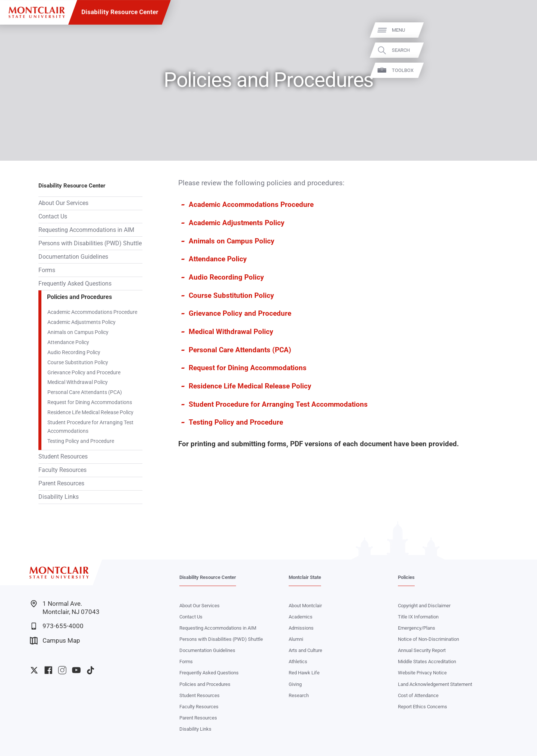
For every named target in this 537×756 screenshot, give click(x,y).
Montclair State (305, 577)
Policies (406, 577)
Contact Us (53, 216)
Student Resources (63, 456)
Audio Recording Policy (74, 352)
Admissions (301, 628)
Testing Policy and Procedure (81, 441)
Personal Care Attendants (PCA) (85, 392)
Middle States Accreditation (427, 661)
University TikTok (90, 670)
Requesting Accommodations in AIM (86, 230)
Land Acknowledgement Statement (435, 684)
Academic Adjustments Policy (81, 322)
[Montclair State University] (37, 12)
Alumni (296, 639)
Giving (295, 684)
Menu (518, 30)
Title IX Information (418, 617)
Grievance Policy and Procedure (84, 372)
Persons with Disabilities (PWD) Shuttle (90, 243)
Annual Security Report (422, 650)
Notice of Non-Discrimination (428, 639)
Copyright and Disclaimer (424, 606)
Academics (301, 617)
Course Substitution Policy (78, 362)
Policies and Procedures (79, 297)
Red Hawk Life (304, 673)
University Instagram (62, 670)
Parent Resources (61, 483)
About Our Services (63, 203)
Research (299, 695)
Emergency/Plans (417, 628)
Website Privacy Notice (422, 673)
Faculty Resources (62, 470)
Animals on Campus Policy (78, 332)
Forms (47, 270)
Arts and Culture (305, 650)
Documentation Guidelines (73, 257)
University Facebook (48, 670)
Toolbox (522, 70)
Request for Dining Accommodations (90, 402)
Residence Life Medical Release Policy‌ (90, 412)
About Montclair (305, 606)
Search (520, 50)
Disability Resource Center (120, 12)
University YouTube (76, 670)
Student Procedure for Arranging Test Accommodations (90, 427)
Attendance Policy (68, 342)
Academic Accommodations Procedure (92, 312)
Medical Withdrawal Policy (78, 382)
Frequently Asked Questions (75, 283)
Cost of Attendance (418, 695)
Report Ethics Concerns (423, 707)
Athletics (298, 661)
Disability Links (59, 497)
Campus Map (55, 641)
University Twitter (34, 670)
